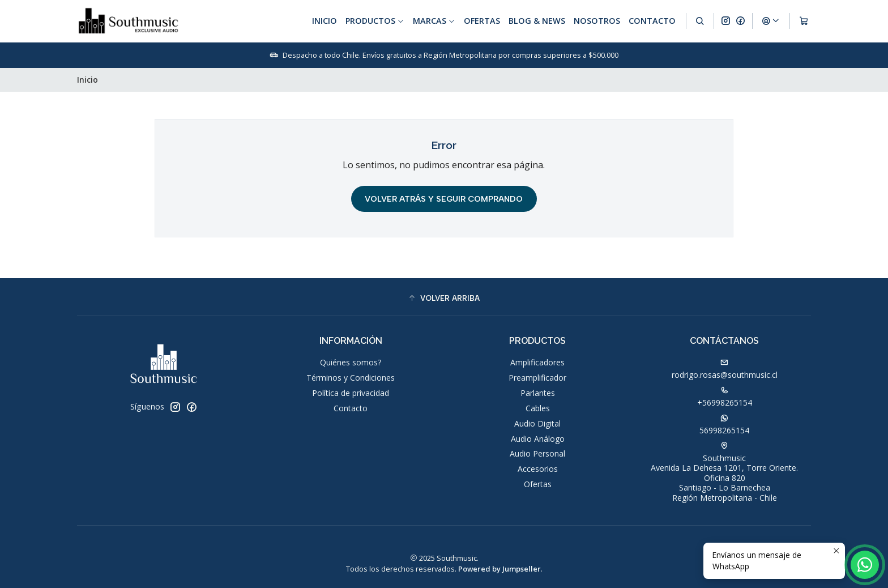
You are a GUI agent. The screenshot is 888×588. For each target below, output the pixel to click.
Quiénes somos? (351, 362)
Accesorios (538, 469)
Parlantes (538, 393)
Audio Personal (537, 453)
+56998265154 (725, 397)
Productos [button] (375, 21)
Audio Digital (537, 423)
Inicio (325, 21)
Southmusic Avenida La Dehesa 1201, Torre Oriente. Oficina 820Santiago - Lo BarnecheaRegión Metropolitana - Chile (724, 472)
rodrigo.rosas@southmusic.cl (725, 369)
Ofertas (482, 21)
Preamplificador (537, 378)
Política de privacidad (351, 393)
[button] (444, 299)
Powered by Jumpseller (499, 569)
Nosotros (597, 21)
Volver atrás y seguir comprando (444, 199)
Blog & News (537, 21)
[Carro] (804, 21)
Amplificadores (537, 362)
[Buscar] (700, 21)
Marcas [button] (434, 21)
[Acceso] (771, 21)
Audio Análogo (538, 439)
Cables (538, 408)
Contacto (652, 21)
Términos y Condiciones (351, 378)
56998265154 (724, 425)
